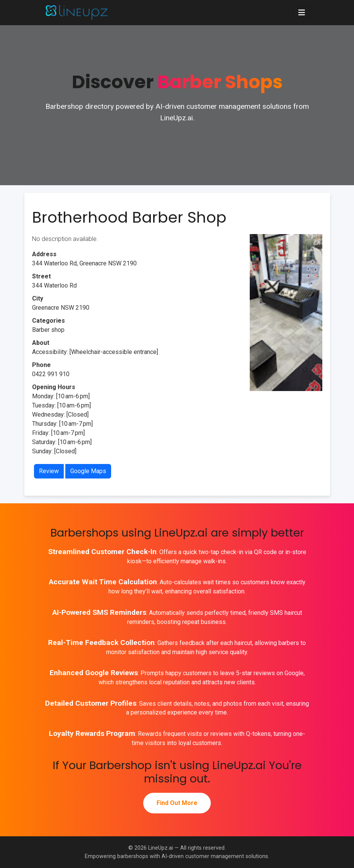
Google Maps (88, 471)
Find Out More (177, 803)
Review (49, 471)
